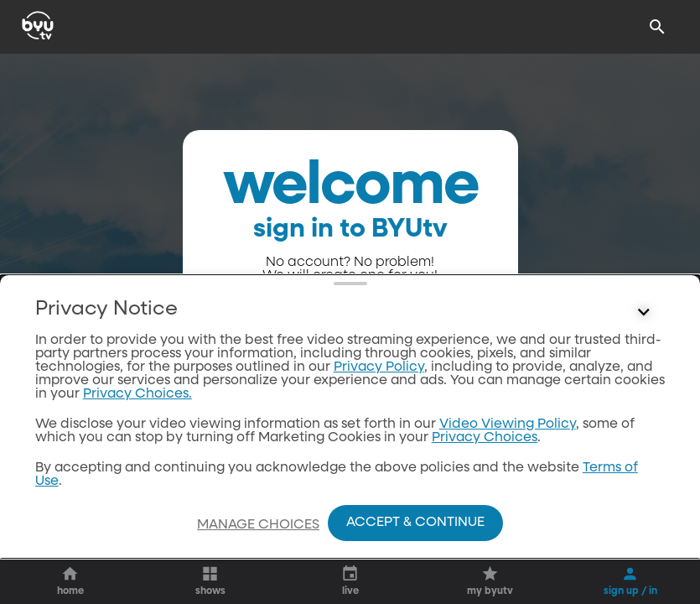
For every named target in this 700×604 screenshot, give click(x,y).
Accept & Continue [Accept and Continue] (415, 523)
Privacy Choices (485, 438)
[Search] (657, 27)
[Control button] (644, 313)
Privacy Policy (379, 367)
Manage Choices (258, 525)
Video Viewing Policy (508, 424)
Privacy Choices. (137, 394)
